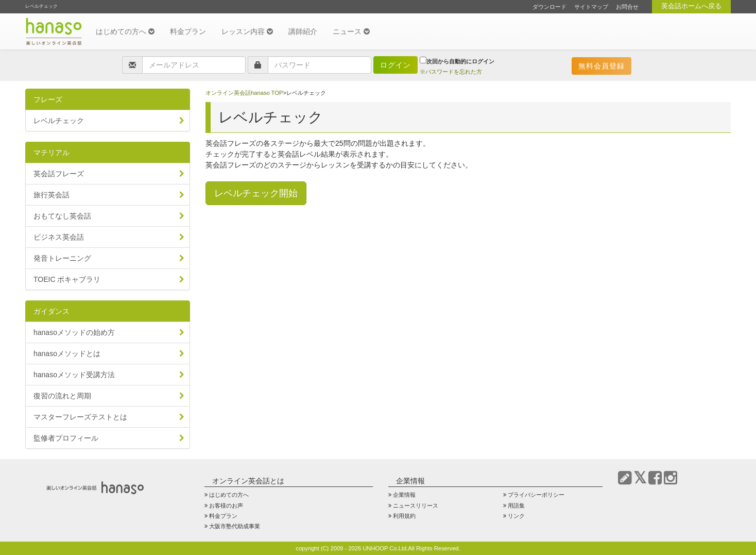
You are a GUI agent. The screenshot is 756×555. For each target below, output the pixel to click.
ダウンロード (549, 7)
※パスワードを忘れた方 (451, 72)
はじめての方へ (125, 31)
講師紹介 (303, 31)
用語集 (516, 506)
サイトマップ (591, 7)
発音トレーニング (62, 258)
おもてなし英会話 (62, 216)
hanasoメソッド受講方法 (74, 375)
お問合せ (627, 7)
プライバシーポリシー (536, 495)
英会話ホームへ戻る (691, 6)
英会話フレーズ (59, 174)
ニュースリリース (416, 506)
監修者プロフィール (66, 438)
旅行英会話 (51, 195)
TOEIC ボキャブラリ (67, 279)
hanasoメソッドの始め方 (74, 332)
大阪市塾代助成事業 (235, 526)
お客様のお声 (226, 506)
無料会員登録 (602, 66)
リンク (516, 516)
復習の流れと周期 (62, 396)
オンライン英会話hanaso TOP (244, 93)
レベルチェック (59, 121)
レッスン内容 (247, 31)
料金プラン (188, 31)
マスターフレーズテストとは (80, 417)
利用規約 (404, 516)
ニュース (351, 31)
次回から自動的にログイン (457, 61)
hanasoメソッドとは (67, 354)
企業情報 (404, 495)
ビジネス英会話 (59, 237)
